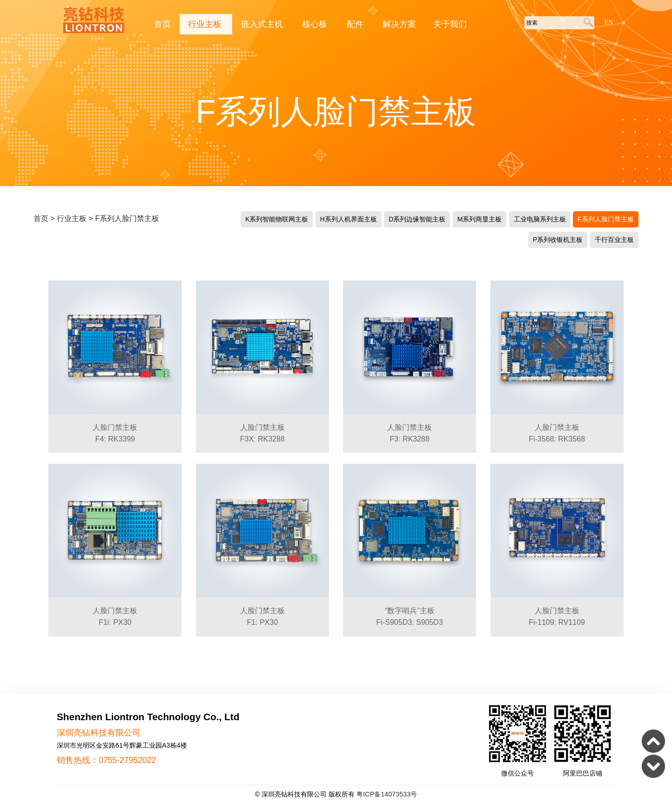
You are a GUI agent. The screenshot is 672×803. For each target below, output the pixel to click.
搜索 (587, 23)
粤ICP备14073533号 (387, 794)
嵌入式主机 (263, 24)
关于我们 (450, 24)
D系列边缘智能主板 (417, 219)
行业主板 (206, 24)
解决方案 (399, 24)
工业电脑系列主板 (540, 219)
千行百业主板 (614, 240)
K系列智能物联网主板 (277, 219)
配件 (356, 24)
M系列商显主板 (480, 219)
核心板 (316, 24)
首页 (162, 24)
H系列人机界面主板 (349, 219)
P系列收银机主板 (558, 240)
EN (609, 23)
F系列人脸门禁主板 (127, 218)
